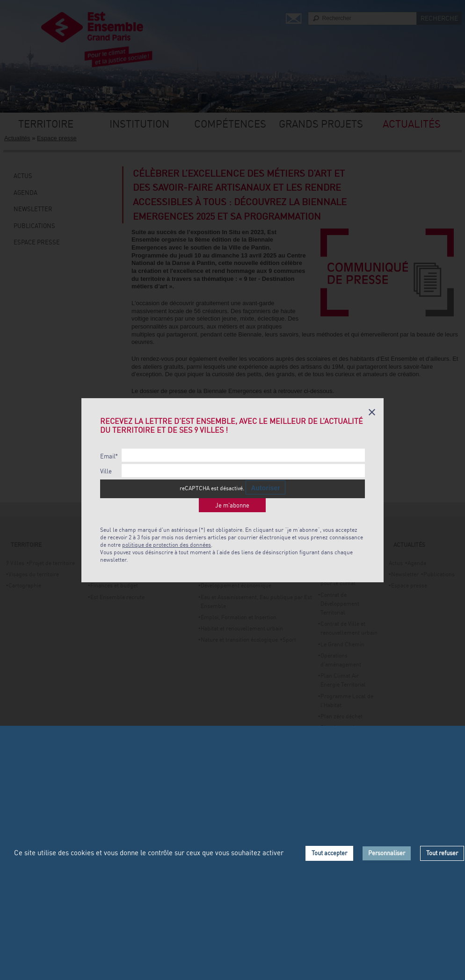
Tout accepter (329, 853)
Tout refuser (442, 853)
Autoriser (265, 488)
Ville (106, 471)
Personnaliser (387, 853)
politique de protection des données (167, 545)
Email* (109, 456)
